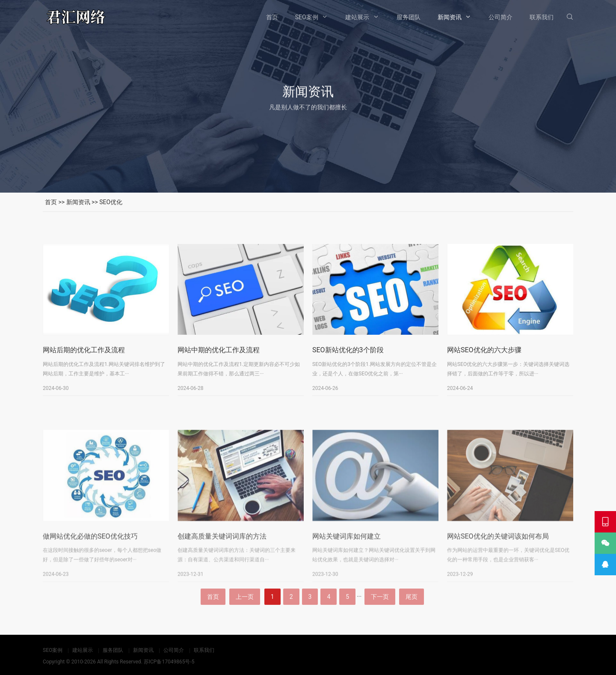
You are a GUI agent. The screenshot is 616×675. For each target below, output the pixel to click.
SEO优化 (111, 202)
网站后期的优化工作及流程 (84, 356)
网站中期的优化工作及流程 (219, 356)
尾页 (412, 615)
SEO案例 (307, 17)
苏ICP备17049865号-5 (169, 662)
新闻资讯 (450, 17)
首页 (272, 17)
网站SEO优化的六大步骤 (484, 356)
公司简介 (500, 17)
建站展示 (357, 17)
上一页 (245, 615)
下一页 (380, 615)
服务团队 (409, 17)
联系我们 (542, 17)
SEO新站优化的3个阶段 (348, 356)
